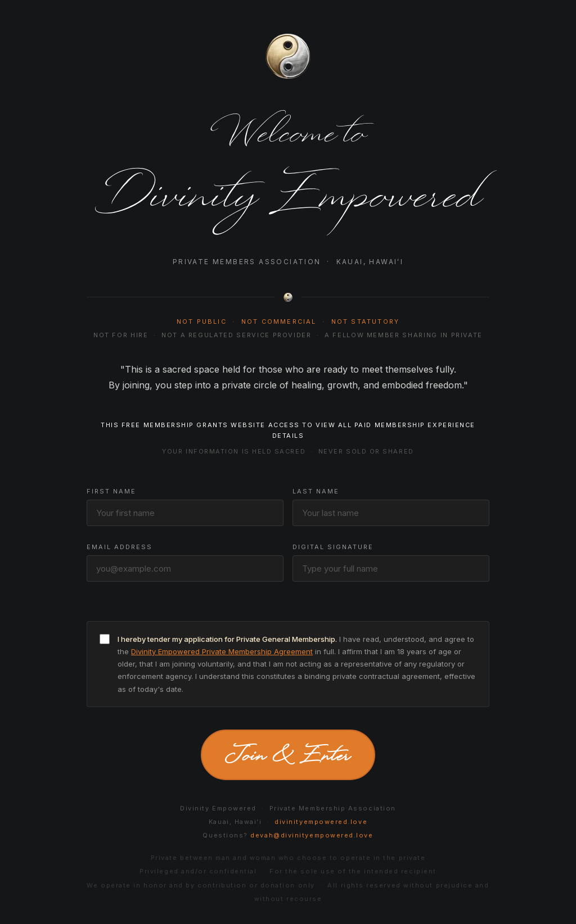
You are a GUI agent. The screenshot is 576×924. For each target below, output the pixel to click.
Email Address (120, 547)
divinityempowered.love (321, 822)
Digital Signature (333, 547)
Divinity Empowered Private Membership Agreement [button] (222, 651)
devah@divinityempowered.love (312, 835)
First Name (111, 491)
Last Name (316, 491)
